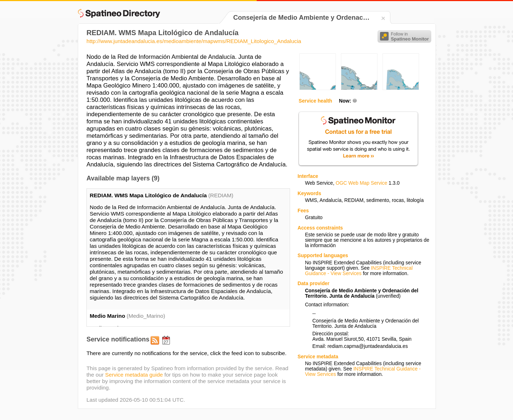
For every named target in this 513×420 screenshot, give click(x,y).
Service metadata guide (134, 375)
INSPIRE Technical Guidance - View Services (359, 271)
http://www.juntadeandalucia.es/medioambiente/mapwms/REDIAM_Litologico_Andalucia (194, 41)
